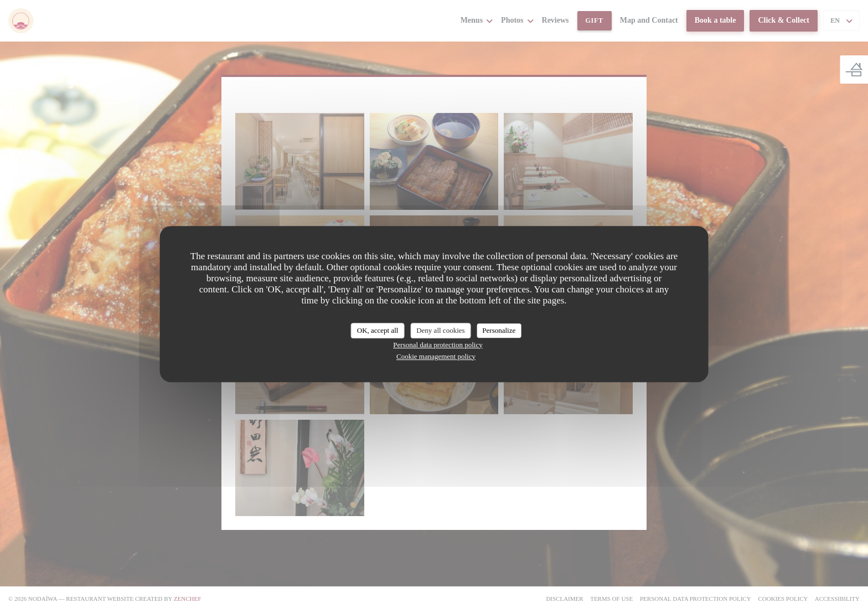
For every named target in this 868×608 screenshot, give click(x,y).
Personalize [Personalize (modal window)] (499, 330)
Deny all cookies (440, 330)
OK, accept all (378, 330)
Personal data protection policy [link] (438, 345)
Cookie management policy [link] (436, 356)
